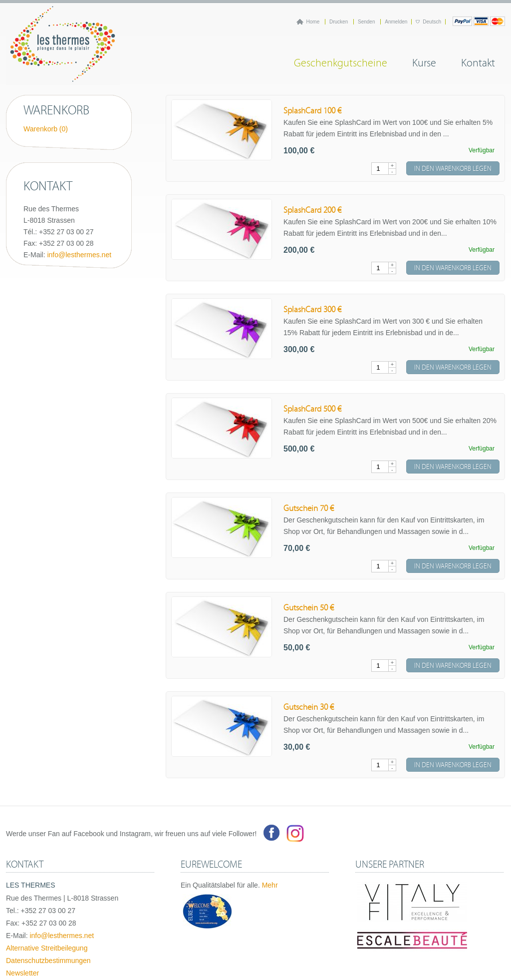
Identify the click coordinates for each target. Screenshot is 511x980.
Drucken (339, 22)
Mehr (270, 885)
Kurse (424, 61)
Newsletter (22, 973)
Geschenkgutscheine (341, 61)
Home (314, 22)
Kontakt (478, 61)
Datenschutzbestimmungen (48, 961)
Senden (367, 22)
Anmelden (396, 22)
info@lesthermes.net (79, 255)
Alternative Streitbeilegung (47, 948)
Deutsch (432, 22)
